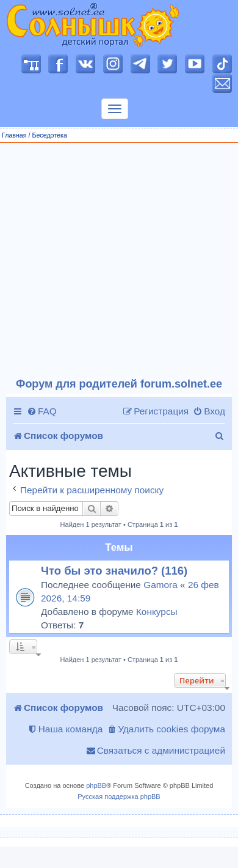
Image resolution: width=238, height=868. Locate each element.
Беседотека (49, 135)
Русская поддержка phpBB (119, 796)
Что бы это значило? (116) (114, 571)
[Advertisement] (114, 261)
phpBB (96, 785)
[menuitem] (42, 411)
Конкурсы (157, 612)
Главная (14, 135)
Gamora (160, 585)
